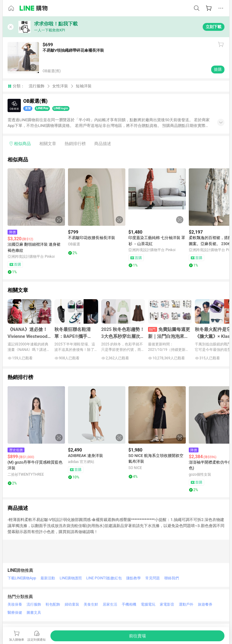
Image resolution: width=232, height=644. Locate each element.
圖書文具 (34, 613)
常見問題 (153, 578)
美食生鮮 (91, 604)
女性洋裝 (60, 86)
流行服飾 (37, 86)
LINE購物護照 (71, 578)
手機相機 (129, 604)
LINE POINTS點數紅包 (104, 578)
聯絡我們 (172, 578)
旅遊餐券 (205, 604)
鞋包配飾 (53, 604)
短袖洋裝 (84, 86)
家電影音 (167, 604)
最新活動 (48, 578)
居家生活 (110, 604)
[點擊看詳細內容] (36, 197)
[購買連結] (137, 636)
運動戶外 (186, 604)
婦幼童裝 (72, 604)
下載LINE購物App (22, 578)
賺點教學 (134, 578)
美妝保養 (15, 604)
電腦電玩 (148, 604)
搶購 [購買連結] (218, 69)
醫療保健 (15, 613)
